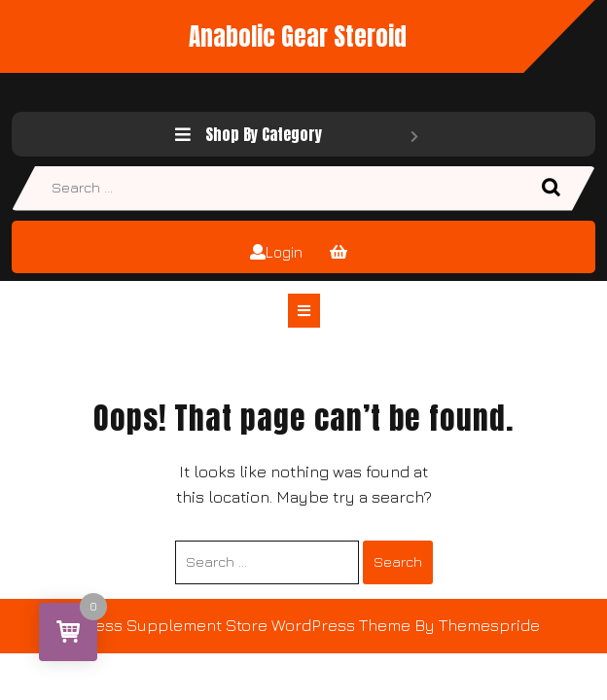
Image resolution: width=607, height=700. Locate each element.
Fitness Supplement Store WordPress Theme (239, 625)
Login (276, 252)
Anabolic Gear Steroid (298, 36)
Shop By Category (297, 134)
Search (553, 189)
